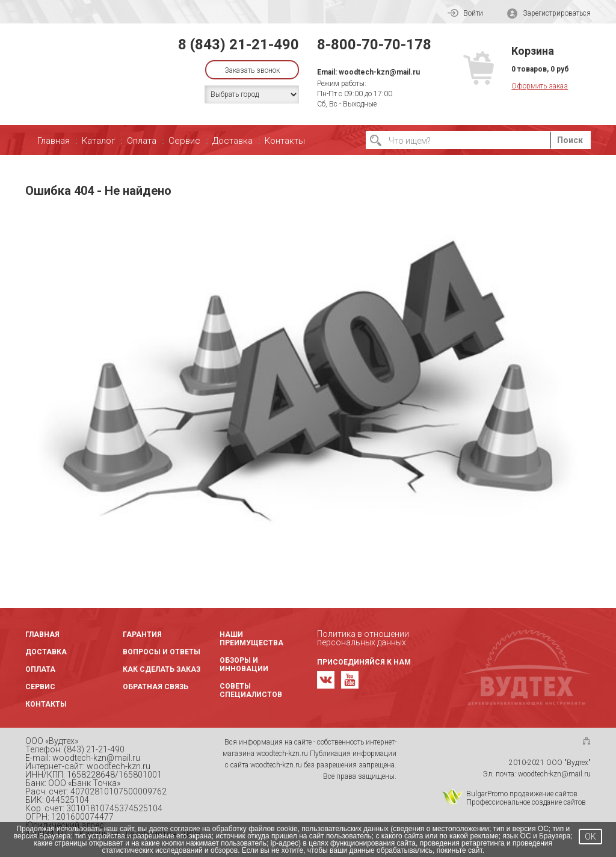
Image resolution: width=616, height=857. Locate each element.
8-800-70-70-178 (374, 45)
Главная (54, 141)
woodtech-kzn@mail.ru (379, 72)
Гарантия (142, 634)
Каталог (98, 141)
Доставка (233, 141)
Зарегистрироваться (549, 14)
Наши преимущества (251, 639)
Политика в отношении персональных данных (363, 638)
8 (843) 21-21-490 (239, 45)
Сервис (184, 141)
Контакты (285, 141)
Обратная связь (156, 687)
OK (590, 837)
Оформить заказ (540, 86)
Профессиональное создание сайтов (526, 802)
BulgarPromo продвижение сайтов (522, 794)
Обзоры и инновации (244, 665)
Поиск (570, 140)
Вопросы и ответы (162, 652)
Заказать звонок (252, 70)
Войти (465, 13)
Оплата (142, 141)
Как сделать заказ (162, 669)
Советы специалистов (251, 690)
